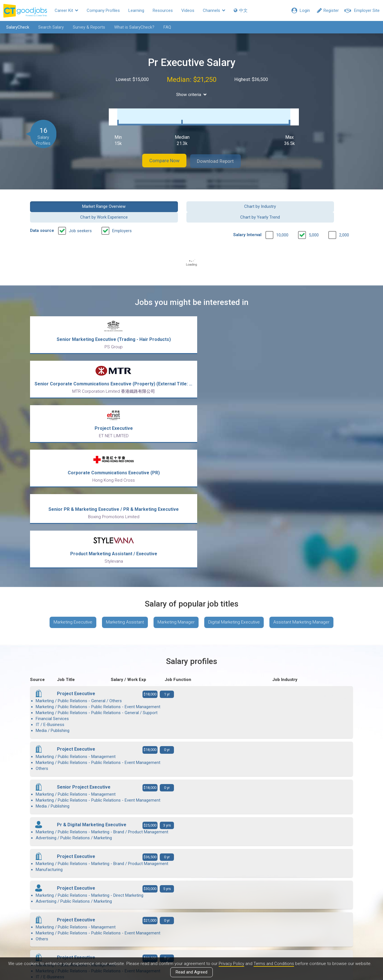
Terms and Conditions (274, 964)
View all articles (192, 919)
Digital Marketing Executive (236, 438)
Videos (188, 10)
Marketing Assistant (123, 438)
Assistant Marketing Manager (306, 438)
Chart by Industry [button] (150, 200)
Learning (136, 10)
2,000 (344, 218)
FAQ (165, 27)
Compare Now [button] (160, 155)
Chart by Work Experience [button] (233, 200)
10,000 (282, 218)
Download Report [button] (220, 155)
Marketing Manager (176, 438)
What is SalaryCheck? (132, 27)
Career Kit (66, 10)
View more (191, 802)
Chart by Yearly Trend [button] (316, 200)
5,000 (314, 218)
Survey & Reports (87, 27)
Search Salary (49, 27)
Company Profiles (103, 10)
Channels (214, 10)
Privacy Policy (231, 964)
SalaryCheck (16, 27)
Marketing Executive (68, 438)
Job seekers (80, 214)
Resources (163, 10)
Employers (122, 214)
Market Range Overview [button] (67, 200)
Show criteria (192, 94)
